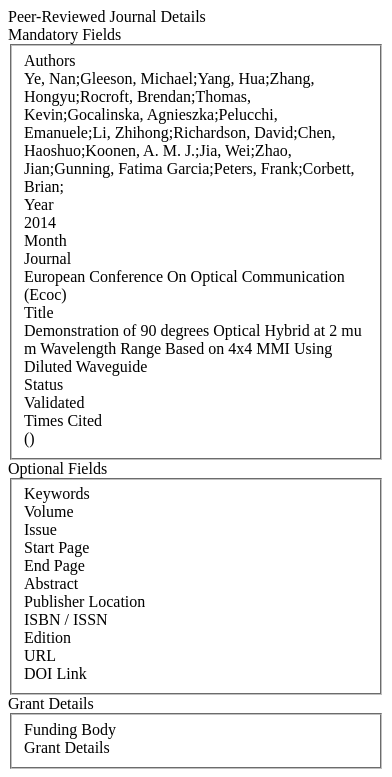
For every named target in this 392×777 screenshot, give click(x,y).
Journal (47, 258)
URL (40, 655)
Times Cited (63, 420)
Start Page (56, 547)
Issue (40, 529)
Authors (50, 60)
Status (43, 384)
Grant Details (67, 747)
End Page (54, 565)
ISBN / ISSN (66, 619)
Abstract (51, 583)
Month (45, 240)
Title (39, 312)
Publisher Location (84, 601)
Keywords (57, 493)
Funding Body (70, 729)
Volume (48, 511)
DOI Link (55, 673)
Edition (47, 637)
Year (38, 204)
